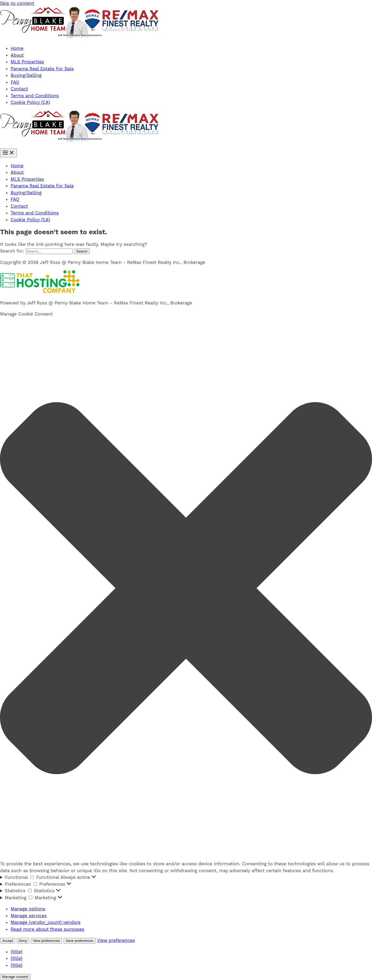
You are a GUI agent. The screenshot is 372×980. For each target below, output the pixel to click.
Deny (23, 941)
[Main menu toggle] (8, 153)
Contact (19, 89)
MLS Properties (27, 62)
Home (17, 48)
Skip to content (17, 3)
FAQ (15, 82)
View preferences (46, 941)
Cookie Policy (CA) (30, 102)
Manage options (28, 909)
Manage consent (15, 977)
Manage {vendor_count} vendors (46, 922)
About (17, 55)
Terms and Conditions (35, 96)
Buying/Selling (26, 75)
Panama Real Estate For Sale (42, 69)
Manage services (29, 916)
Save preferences (79, 941)
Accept (8, 941)
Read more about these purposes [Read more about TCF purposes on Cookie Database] (47, 929)
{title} (17, 952)
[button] (186, 589)
